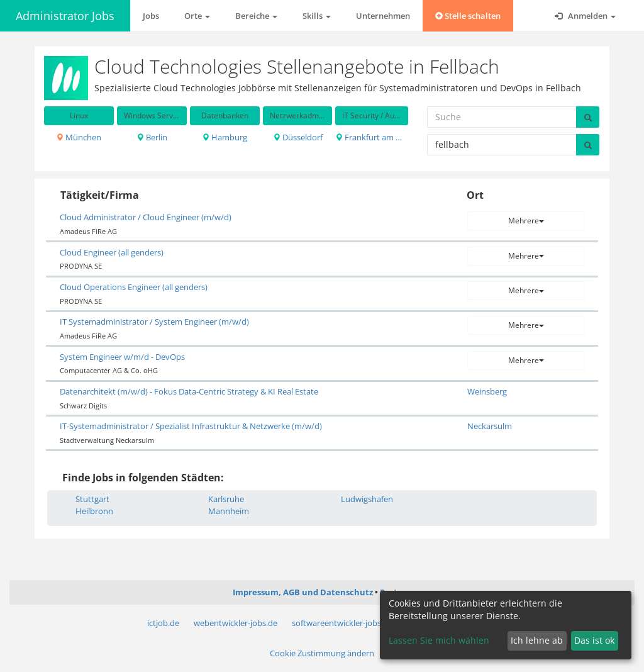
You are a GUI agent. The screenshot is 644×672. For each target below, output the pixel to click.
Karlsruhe (226, 499)
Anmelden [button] (585, 16)
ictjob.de (163, 623)
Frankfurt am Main (372, 137)
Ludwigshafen (367, 499)
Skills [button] (317, 16)
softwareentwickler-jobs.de (342, 623)
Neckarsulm (490, 426)
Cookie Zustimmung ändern (322, 653)
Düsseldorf (298, 137)
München (79, 137)
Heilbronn (94, 511)
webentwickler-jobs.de (236, 623)
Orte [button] (197, 16)
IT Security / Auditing (375, 115)
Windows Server (152, 115)
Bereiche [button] (256, 16)
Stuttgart (92, 499)
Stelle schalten (468, 16)
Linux (79, 115)
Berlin (152, 137)
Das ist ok (594, 640)
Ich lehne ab (537, 640)
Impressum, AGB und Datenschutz (303, 592)
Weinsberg (487, 391)
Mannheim (229, 511)
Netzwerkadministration (301, 115)
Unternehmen (383, 16)
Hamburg (225, 137)
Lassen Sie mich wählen (439, 640)
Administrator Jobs (65, 16)
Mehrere (526, 221)
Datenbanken (225, 115)
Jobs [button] (151, 16)
